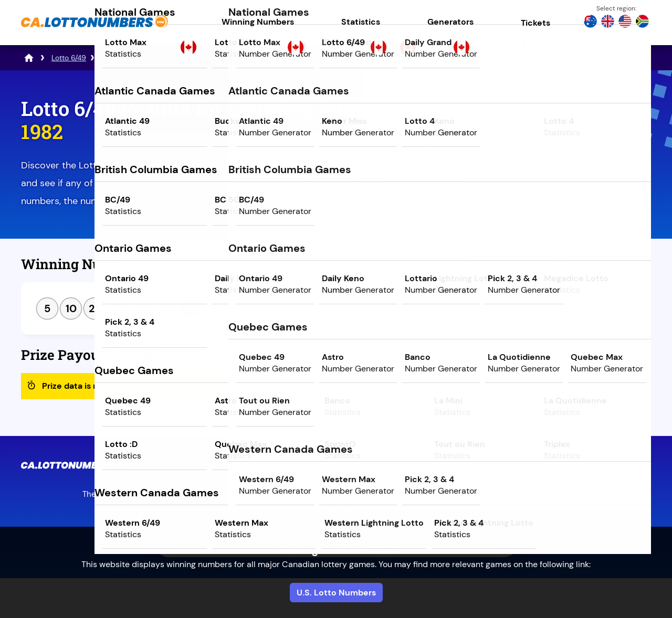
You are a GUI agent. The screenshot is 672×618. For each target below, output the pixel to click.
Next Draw (607, 268)
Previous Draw (511, 268)
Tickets (535, 23)
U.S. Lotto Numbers (336, 593)
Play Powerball (559, 187)
